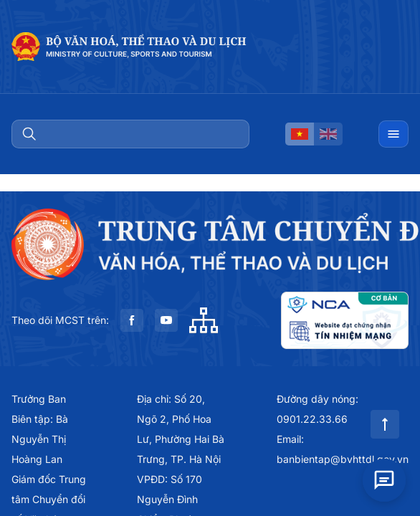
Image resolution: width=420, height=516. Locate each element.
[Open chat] (384, 478)
